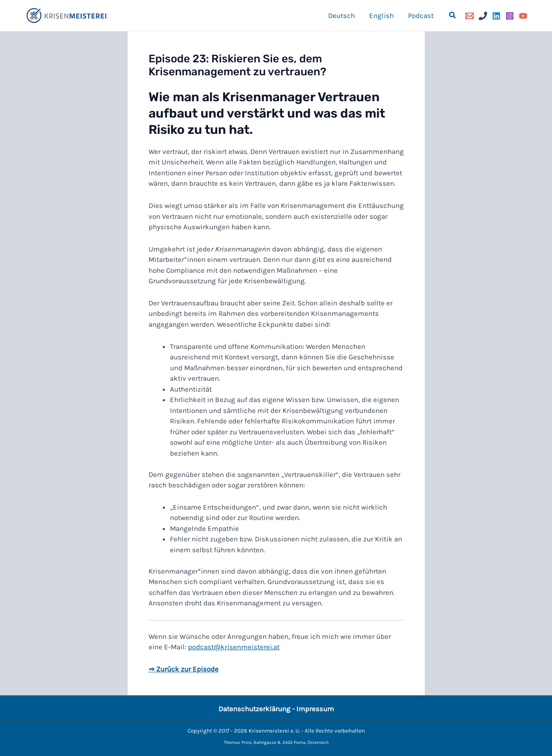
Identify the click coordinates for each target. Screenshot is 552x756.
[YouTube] (523, 16)
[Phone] (483, 16)
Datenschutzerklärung (254, 709)
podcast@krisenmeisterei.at (234, 647)
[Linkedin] (496, 16)
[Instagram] (510, 16)
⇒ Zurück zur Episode (184, 669)
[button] (453, 15)
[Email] (470, 16)
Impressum (315, 709)
